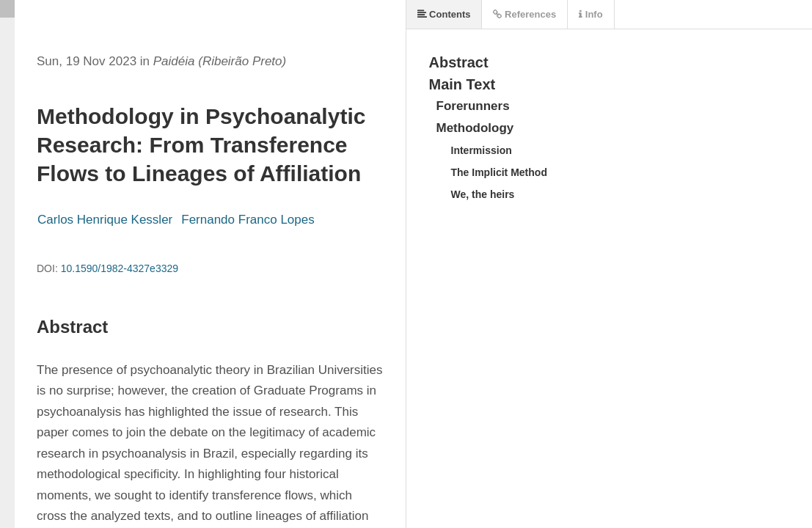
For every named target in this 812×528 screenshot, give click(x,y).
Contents (444, 14)
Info (590, 14)
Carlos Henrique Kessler (105, 220)
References (524, 14)
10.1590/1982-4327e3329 (120, 268)
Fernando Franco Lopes (248, 220)
